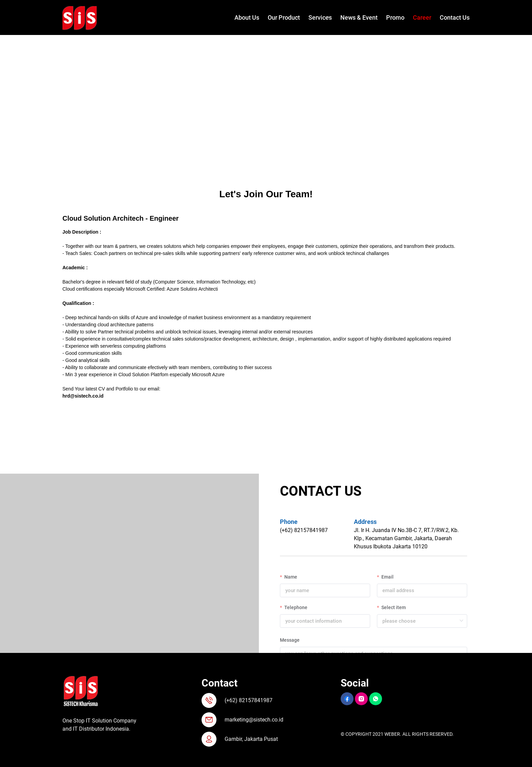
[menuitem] (243, 18)
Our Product (284, 17)
